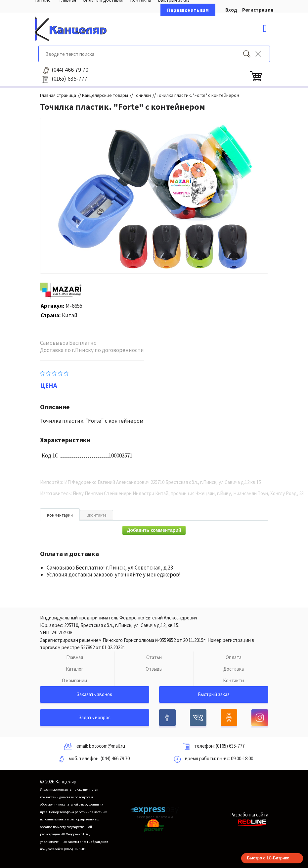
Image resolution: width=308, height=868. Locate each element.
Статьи (154, 657)
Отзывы (154, 669)
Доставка (234, 669)
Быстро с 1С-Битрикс (268, 858)
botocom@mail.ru (107, 746)
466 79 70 (70, 70)
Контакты (234, 680)
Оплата (234, 657)
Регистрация (258, 10)
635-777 (69, 79)
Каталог (75, 669)
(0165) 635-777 (230, 746)
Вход (231, 10)
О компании (74, 680)
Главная (75, 657)
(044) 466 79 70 (115, 758)
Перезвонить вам (188, 10)
